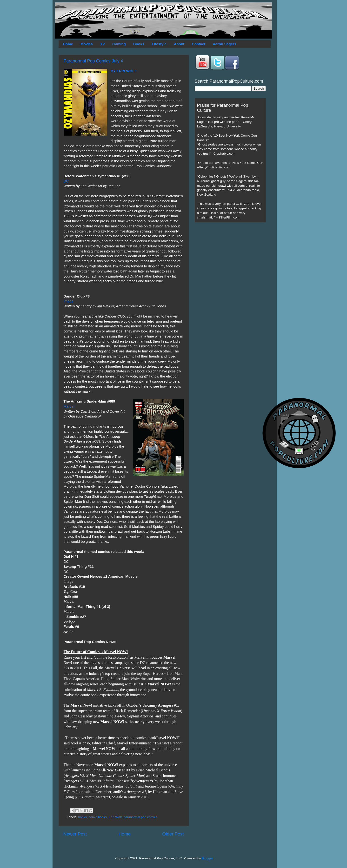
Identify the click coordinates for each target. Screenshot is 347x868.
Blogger (207, 858)
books (82, 817)
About (179, 44)
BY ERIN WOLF (124, 71)
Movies (87, 44)
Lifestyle (159, 44)
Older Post (173, 834)
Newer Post (75, 834)
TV (103, 44)
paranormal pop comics (140, 817)
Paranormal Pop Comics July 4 (93, 61)
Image (69, 301)
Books (139, 44)
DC (66, 181)
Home (68, 44)
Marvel (69, 406)
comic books (98, 817)
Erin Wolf (115, 817)
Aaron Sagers (225, 44)
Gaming (119, 44)
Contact (199, 44)
